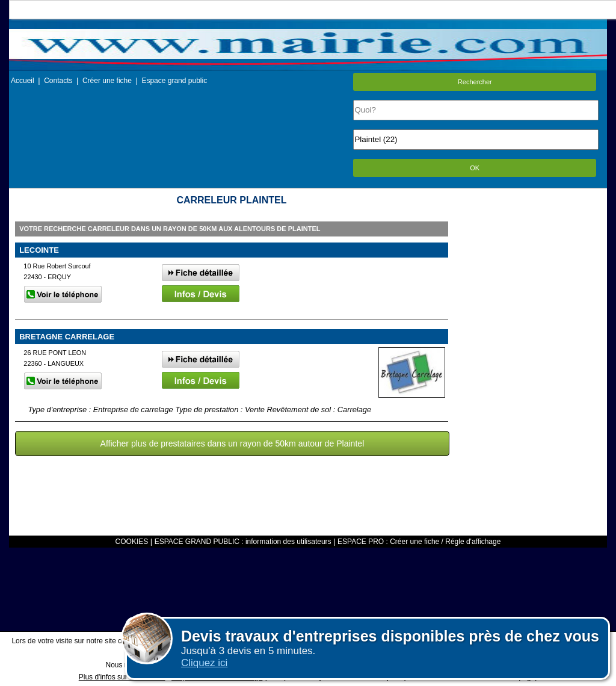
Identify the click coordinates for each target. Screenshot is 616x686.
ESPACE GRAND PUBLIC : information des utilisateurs (243, 542)
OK (475, 168)
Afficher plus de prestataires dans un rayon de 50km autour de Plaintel (233, 443)
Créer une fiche (107, 81)
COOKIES (132, 542)
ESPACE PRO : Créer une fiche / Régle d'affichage (419, 542)
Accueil (23, 81)
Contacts (58, 81)
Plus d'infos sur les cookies (122, 677)
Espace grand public (174, 81)
